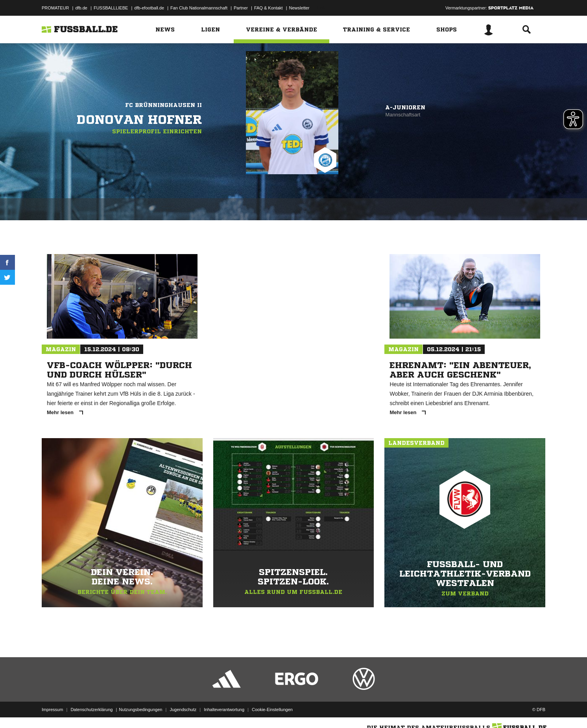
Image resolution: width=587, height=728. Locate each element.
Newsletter (299, 8)
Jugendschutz (183, 710)
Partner (241, 8)
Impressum (52, 710)
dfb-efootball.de (149, 8)
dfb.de (81, 8)
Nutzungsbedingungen (140, 710)
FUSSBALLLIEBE (111, 8)
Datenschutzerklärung (91, 710)
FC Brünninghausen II (163, 105)
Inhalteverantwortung (224, 710)
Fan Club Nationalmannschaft (199, 8)
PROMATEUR (55, 8)
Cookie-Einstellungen (272, 710)
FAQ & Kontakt (269, 8)
